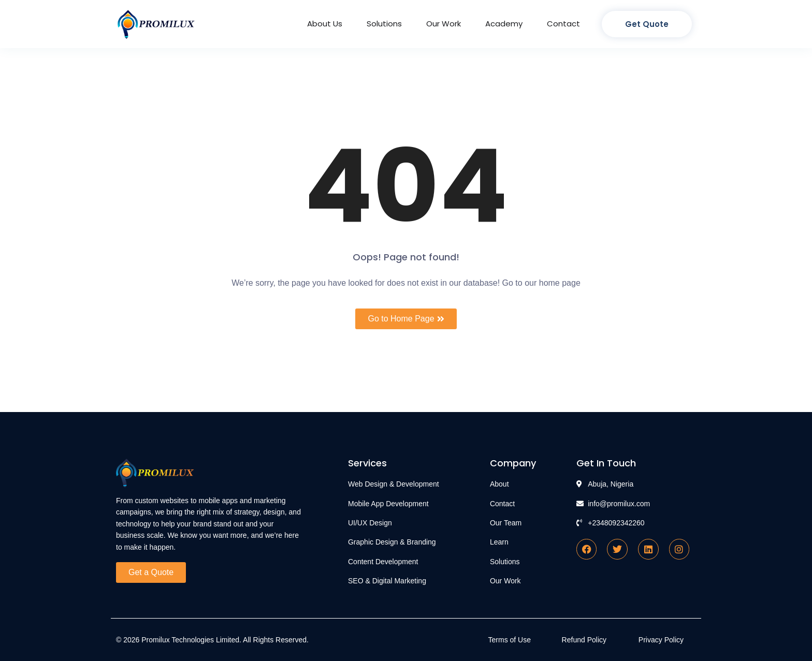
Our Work (444, 24)
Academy (504, 24)
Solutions (384, 24)
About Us (325, 24)
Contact (563, 24)
